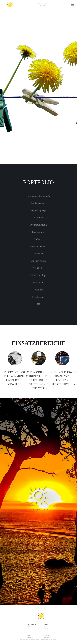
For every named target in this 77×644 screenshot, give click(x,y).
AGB (29, 626)
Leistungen (46, 633)
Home (45, 626)
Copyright (30, 637)
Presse (29, 633)
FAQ (29, 629)
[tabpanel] (43, 5)
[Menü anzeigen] (73, 5)
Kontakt (46, 631)
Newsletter (46, 635)
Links (29, 635)
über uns (46, 629)
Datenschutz (31, 631)
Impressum (46, 637)
